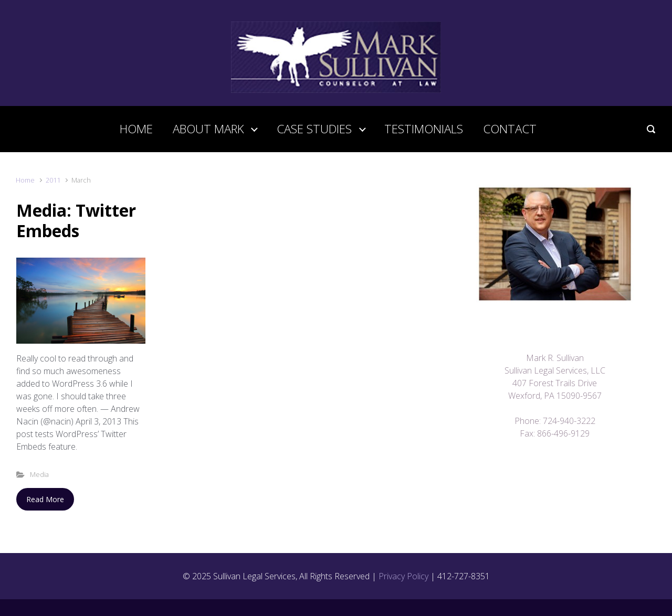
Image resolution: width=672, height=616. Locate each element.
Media (39, 474)
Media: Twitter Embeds (76, 220)
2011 (53, 180)
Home (25, 180)
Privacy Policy (403, 576)
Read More (45, 499)
